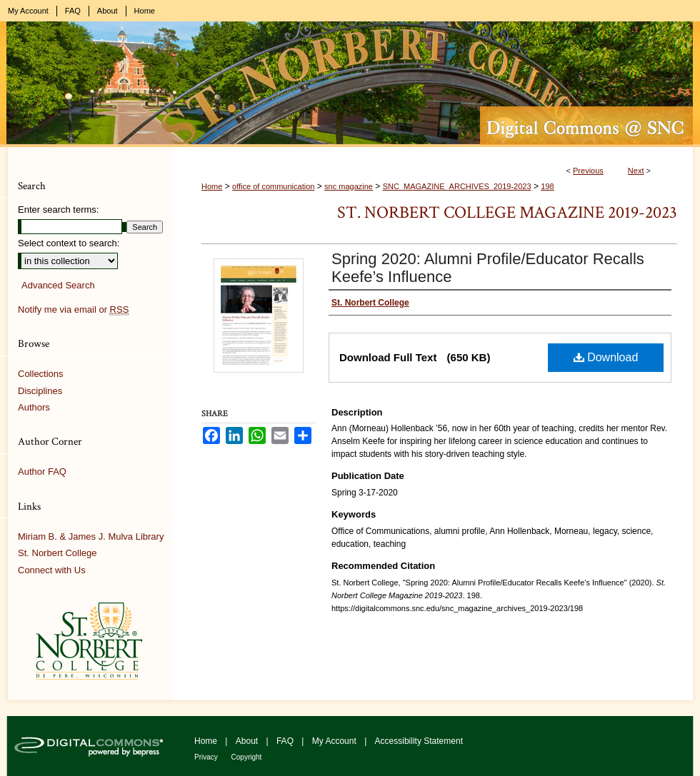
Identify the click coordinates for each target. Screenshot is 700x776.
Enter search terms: (58, 210)
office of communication (273, 186)
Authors (34, 407)
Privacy (207, 757)
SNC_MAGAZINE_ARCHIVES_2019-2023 (457, 186)
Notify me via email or (73, 310)
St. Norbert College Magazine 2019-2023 (507, 212)
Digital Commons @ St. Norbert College (350, 84)
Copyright (247, 757)
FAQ (286, 741)
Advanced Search (58, 285)
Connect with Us (52, 570)
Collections (41, 374)
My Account (335, 741)
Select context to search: (69, 243)
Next (636, 171)
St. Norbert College (57, 553)
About (248, 741)
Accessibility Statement (419, 741)
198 (547, 186)
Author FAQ (42, 472)
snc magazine (349, 186)
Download (606, 357)
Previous (588, 171)
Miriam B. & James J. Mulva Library (91, 536)
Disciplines (40, 391)
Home (212, 186)
